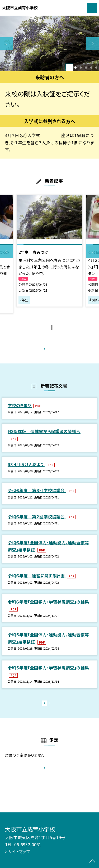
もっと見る (47, 350)
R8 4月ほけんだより (26, 470)
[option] (49, 44)
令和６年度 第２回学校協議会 (37, 522)
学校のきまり (20, 411)
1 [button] (76, 68)
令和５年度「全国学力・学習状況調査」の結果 (48, 673)
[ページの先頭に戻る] (92, 862)
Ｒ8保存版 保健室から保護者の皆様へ (44, 437)
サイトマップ (19, 851)
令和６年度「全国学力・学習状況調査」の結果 (48, 607)
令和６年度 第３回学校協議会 (37, 496)
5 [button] (96, 68)
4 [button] (91, 68)
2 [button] (81, 68)
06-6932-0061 (28, 844)
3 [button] (86, 68)
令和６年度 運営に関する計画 (37, 581)
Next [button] (93, 44)
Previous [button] (6, 44)
